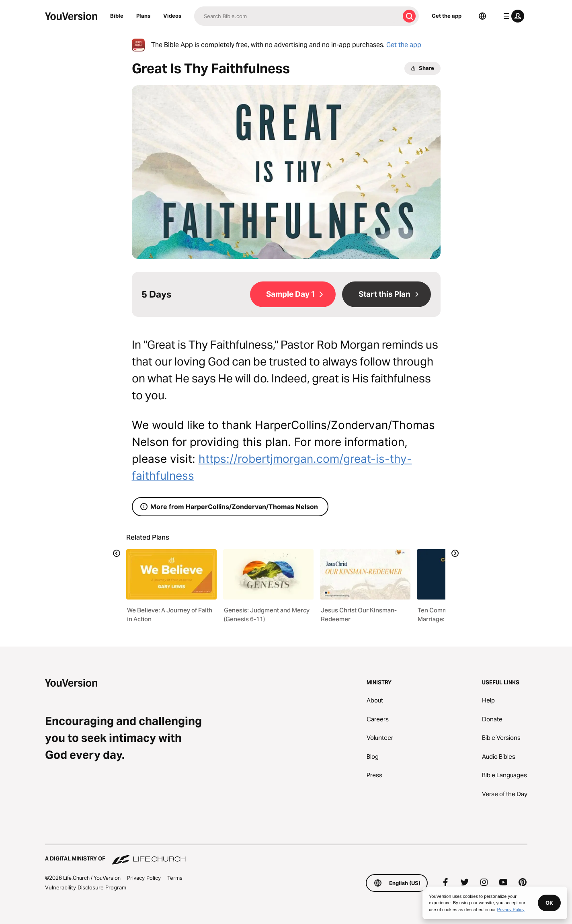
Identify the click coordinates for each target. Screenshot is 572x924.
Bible (117, 16)
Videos (172, 16)
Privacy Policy (144, 878)
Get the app (447, 16)
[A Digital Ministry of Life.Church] (286, 855)
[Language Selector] (482, 16)
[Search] (297, 16)
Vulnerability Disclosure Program (86, 887)
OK (549, 903)
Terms (175, 878)
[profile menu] (512, 16)
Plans (143, 16)
